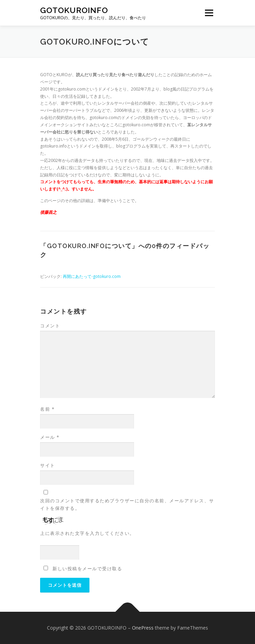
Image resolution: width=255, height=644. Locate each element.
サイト (48, 465)
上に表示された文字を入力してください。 (87, 533)
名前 (47, 409)
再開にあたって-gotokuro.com (92, 276)
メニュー (209, 13)
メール (50, 437)
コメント (50, 326)
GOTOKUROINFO (74, 10)
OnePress (143, 628)
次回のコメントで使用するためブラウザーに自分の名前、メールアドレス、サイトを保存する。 (127, 504)
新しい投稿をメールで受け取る (87, 569)
